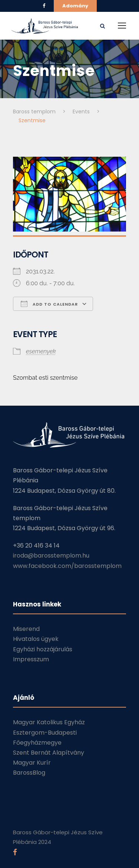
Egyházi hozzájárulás (43, 649)
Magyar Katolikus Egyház (49, 722)
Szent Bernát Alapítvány (49, 753)
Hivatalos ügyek (36, 639)
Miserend (26, 629)
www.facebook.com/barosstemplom (67, 566)
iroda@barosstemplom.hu (51, 556)
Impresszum (31, 659)
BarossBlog (29, 773)
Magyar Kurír (32, 763)
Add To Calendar (49, 304)
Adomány (75, 6)
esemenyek (41, 351)
